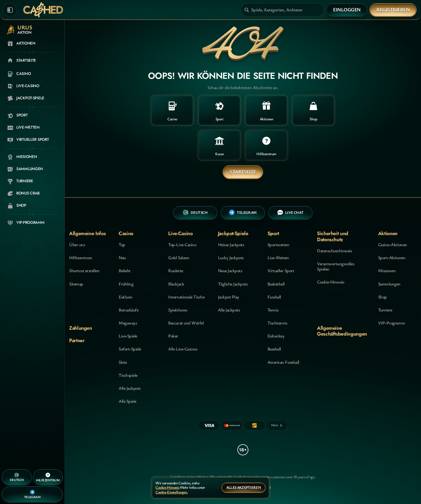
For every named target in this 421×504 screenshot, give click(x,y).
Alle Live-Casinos (183, 349)
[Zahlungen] (277, 425)
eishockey (276, 336)
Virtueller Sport (281, 271)
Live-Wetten (278, 258)
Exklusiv (125, 297)
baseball (274, 349)
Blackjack (176, 284)
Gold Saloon (179, 258)
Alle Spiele (128, 401)
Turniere (385, 310)
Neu (122, 258)
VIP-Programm (392, 323)
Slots (123, 362)
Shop (383, 297)
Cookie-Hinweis (331, 282)
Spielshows (178, 310)
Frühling (126, 284)
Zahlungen (81, 328)
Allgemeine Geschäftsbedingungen (342, 331)
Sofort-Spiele (130, 349)
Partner (77, 341)
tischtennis (277, 323)
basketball (276, 284)
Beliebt (125, 271)
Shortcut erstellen (84, 271)
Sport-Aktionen (392, 258)
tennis (273, 310)
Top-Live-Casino (182, 245)
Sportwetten (278, 245)
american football (283, 362)
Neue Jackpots (230, 271)
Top (122, 245)
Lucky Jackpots (231, 258)
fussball (274, 297)
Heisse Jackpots (231, 245)
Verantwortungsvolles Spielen (336, 266)
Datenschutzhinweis (334, 251)
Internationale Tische (186, 297)
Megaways (128, 323)
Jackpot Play (229, 297)
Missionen (387, 271)
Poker (173, 336)
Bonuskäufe (128, 310)
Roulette (176, 271)
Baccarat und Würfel (186, 323)
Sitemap (76, 284)
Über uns (77, 245)
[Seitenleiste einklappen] (10, 10)
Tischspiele (128, 375)
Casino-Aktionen (393, 245)
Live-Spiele (128, 336)
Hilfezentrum (81, 258)
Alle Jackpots (130, 388)
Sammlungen (389, 284)
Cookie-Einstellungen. (172, 492)
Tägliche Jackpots (233, 284)
